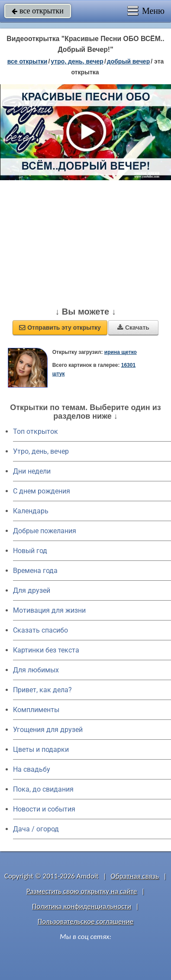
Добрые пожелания (45, 531)
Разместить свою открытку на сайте (82, 891)
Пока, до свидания (43, 789)
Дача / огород (36, 829)
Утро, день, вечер (41, 451)
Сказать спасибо (40, 630)
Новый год (30, 551)
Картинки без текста (46, 650)
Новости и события (44, 809)
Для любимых (36, 670)
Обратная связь (135, 876)
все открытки (38, 11)
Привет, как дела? (42, 690)
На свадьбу (32, 769)
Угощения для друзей (48, 730)
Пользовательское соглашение (85, 921)
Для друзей (32, 590)
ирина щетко (121, 352)
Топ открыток (35, 431)
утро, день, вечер (77, 61)
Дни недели (32, 471)
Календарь (31, 511)
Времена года (35, 571)
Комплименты (36, 710)
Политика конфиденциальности (82, 906)
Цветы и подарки (41, 749)
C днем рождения (42, 491)
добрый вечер (128, 61)
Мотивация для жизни (49, 610)
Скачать (133, 328)
